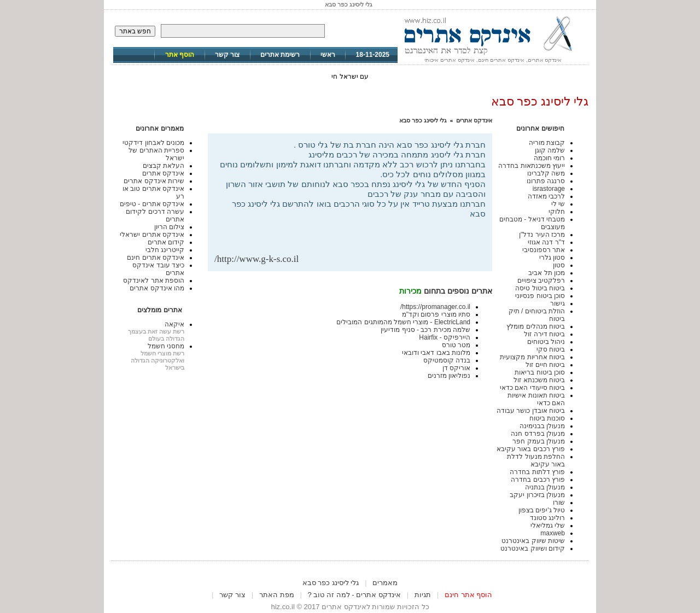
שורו (559, 503)
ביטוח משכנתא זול (539, 380)
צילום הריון (169, 227)
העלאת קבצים (164, 166)
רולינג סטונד (547, 518)
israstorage (549, 189)
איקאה (174, 324)
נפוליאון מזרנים (449, 376)
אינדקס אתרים (474, 120)
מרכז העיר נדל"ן (542, 235)
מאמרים (385, 583)
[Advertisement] (358, 236)
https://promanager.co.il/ (435, 307)
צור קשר (227, 55)
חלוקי (557, 212)
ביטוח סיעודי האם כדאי (532, 388)
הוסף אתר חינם (468, 595)
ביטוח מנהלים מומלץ (536, 326)
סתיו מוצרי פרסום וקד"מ (436, 314)
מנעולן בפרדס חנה (538, 434)
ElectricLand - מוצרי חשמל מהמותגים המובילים (403, 322)
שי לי (558, 204)
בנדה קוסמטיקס (447, 360)
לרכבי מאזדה (546, 196)
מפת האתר (277, 595)
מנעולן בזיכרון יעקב (537, 495)
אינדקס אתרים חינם (156, 258)
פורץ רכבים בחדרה (538, 480)
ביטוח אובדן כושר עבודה (531, 411)
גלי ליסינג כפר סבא (423, 120)
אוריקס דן (456, 368)
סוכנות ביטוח (547, 418)
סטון (559, 265)
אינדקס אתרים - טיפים (152, 204)
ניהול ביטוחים (546, 342)
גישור (558, 303)
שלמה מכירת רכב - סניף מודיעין (425, 330)
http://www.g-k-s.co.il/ (256, 259)
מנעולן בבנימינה (542, 426)
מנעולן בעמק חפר (539, 441)
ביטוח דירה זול (544, 334)
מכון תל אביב (547, 273)
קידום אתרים (166, 242)
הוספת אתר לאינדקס (154, 281)
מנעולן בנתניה (545, 487)
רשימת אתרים (280, 55)
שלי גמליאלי (548, 526)
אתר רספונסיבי (544, 250)
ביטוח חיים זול (545, 365)
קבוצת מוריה (547, 143)
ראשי (328, 55)
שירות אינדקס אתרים (154, 181)
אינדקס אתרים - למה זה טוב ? (354, 595)
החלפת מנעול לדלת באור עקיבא (536, 460)
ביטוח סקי (551, 349)
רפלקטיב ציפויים (541, 281)
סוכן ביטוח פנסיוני (540, 296)
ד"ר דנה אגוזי (546, 242)
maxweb (553, 533)
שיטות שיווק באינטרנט (533, 541)
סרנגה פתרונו (546, 181)
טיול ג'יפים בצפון (542, 510)
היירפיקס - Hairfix (445, 337)
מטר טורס (456, 345)
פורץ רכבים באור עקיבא (531, 449)
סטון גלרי (552, 258)
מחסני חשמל (166, 346)
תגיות (423, 595)
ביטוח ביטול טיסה (540, 288)
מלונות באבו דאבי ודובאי (436, 353)
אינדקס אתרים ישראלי (152, 235)
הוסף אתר (180, 55)
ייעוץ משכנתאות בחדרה (532, 166)
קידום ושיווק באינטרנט (533, 548)
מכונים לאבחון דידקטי (153, 143)
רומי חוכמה (549, 158)
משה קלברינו (546, 173)
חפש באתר (135, 31)
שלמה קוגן (550, 150)
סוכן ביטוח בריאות (540, 372)
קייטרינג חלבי (165, 250)
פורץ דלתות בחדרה (537, 472)
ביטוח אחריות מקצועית (532, 357)
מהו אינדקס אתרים (157, 288)
